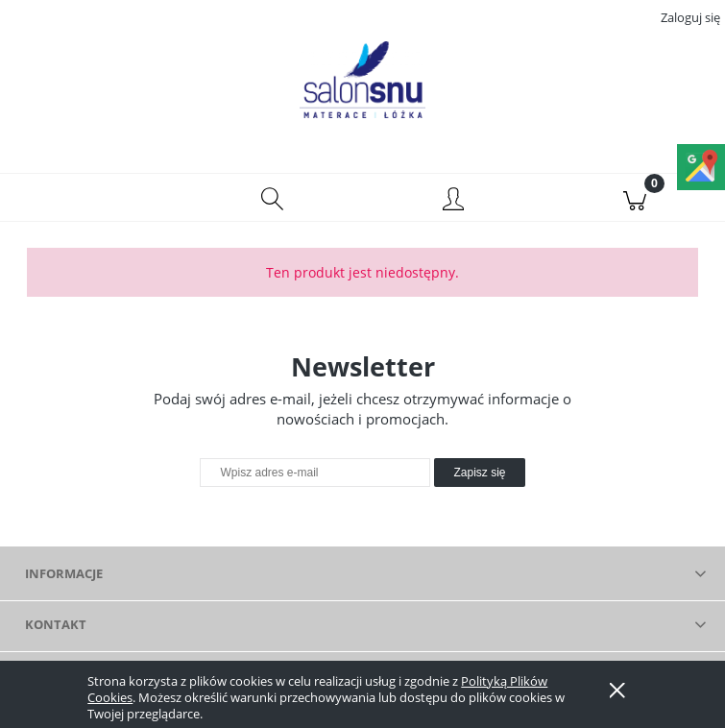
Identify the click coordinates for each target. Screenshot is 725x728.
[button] (91, 198)
